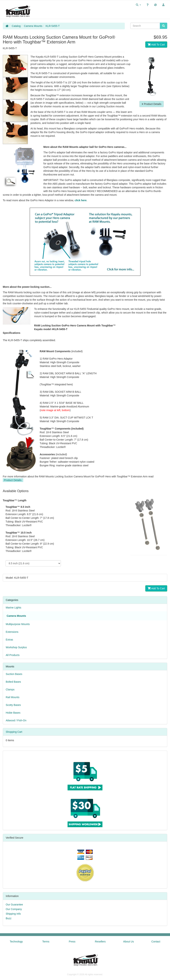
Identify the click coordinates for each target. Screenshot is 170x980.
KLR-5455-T (53, 26)
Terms (46, 942)
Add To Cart (156, 45)
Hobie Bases (13, 713)
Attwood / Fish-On (16, 720)
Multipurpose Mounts (18, 624)
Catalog (16, 26)
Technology (16, 942)
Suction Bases (14, 674)
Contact (156, 942)
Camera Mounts (33, 26)
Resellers (100, 942)
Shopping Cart (14, 732)
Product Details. (13, 480)
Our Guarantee (14, 905)
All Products (13, 655)
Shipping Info (13, 914)
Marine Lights (13, 608)
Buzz (9, 918)
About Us (128, 942)
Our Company (14, 909)
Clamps (10, 689)
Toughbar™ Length (15, 500)
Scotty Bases (13, 705)
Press (72, 942)
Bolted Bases (13, 682)
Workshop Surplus (16, 647)
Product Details (152, 104)
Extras (9, 640)
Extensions (12, 632)
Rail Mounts (13, 697)
